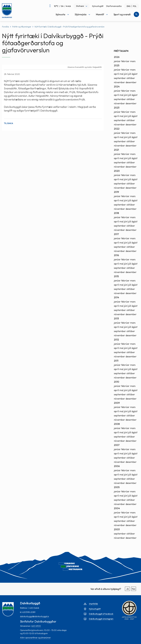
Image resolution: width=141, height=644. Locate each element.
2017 (116, 234)
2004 (117, 508)
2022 (117, 129)
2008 (117, 424)
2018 (116, 213)
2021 (116, 150)
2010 (117, 382)
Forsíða (5, 27)
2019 (116, 192)
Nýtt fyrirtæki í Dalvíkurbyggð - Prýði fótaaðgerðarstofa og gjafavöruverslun (69, 27)
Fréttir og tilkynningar (22, 27)
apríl (116, 74)
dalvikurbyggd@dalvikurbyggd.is (34, 616)
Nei (134, 589)
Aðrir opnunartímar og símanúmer (35, 638)
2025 (117, 65)
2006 (117, 466)
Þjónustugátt (98, 6)
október (131, 78)
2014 (116, 297)
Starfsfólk (93, 604)
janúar (117, 61)
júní (126, 74)
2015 (116, 276)
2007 (117, 445)
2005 (117, 487)
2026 (117, 57)
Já (127, 589)
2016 (116, 255)
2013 (116, 319)
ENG (129, 6)
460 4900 (36, 626)
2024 (117, 87)
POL (135, 6)
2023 (117, 108)
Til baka (9, 123)
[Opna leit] (136, 14)
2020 (117, 171)
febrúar (125, 61)
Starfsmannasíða (114, 6)
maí (121, 74)
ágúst (135, 74)
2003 (117, 529)
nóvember (119, 82)
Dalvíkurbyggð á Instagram (101, 619)
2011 (116, 361)
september (120, 78)
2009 (117, 403)
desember (131, 82)
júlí (130, 74)
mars (133, 61)
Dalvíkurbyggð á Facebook (101, 614)
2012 (116, 340)
